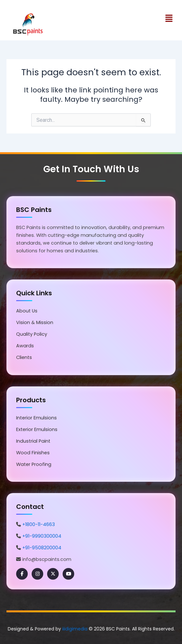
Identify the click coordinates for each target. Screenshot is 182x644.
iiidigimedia (75, 629)
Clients (24, 358)
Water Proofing (34, 465)
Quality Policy (32, 334)
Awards (25, 346)
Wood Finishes (33, 453)
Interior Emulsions (36, 418)
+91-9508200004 (42, 548)
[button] (91, 19)
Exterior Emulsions (37, 430)
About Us (27, 311)
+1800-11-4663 (39, 525)
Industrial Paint (33, 441)
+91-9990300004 (42, 536)
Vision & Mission (35, 323)
